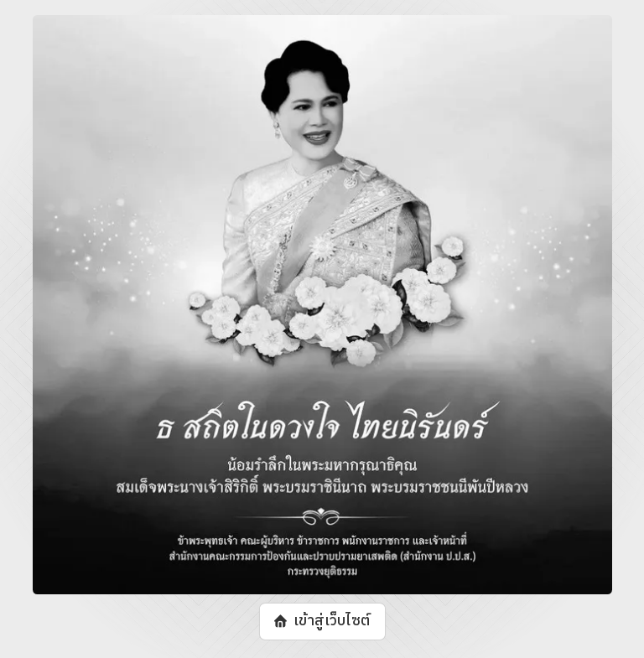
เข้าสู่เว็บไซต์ (331, 621)
